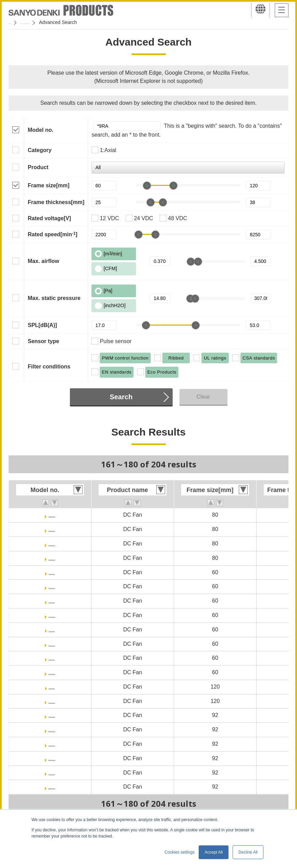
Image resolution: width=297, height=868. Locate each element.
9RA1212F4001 (52, 687)
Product (38, 167)
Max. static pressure (54, 298)
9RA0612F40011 (52, 586)
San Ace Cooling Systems (59, 22)
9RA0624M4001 (52, 658)
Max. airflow (44, 261)
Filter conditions (49, 367)
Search (121, 397)
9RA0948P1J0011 (52, 787)
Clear (203, 397)
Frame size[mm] (49, 185)
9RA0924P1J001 (52, 744)
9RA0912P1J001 (52, 715)
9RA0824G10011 (52, 515)
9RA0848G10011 (52, 544)
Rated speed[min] (53, 234)
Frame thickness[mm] (56, 202)
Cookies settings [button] (180, 852)
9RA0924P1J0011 (52, 758)
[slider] (147, 186)
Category (40, 150)
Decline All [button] (248, 852)
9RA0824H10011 (52, 529)
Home (15, 22)
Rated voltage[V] (49, 218)
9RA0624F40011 (52, 644)
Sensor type (44, 341)
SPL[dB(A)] (42, 325)
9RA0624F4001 (52, 630)
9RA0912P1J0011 (52, 729)
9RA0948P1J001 (52, 773)
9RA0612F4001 (52, 572)
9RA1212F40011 (52, 701)
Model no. (41, 130)
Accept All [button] (214, 852)
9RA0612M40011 (52, 615)
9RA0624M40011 (52, 672)
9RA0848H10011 (52, 558)
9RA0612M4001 (52, 601)
